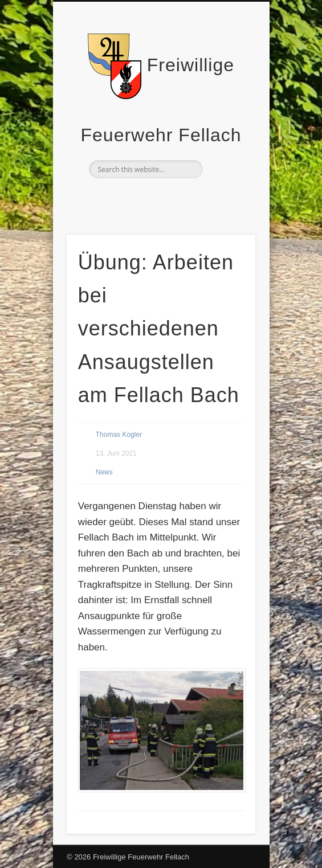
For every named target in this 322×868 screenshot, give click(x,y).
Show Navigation (227, 102)
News (104, 472)
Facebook (160, 198)
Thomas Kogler (119, 435)
